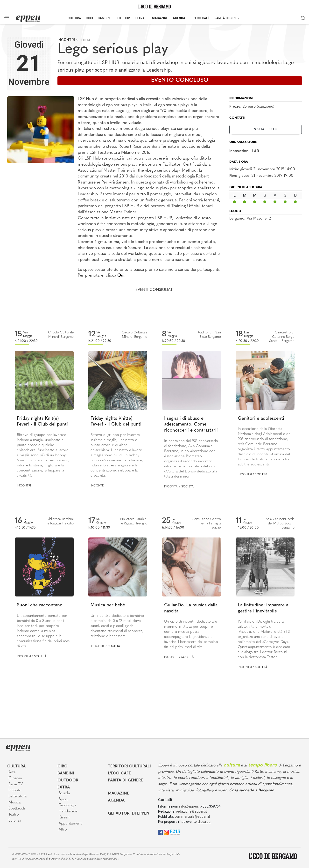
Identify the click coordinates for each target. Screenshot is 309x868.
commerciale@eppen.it (192, 817)
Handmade (68, 811)
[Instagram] (166, 832)
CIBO (89, 18)
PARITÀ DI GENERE (228, 18)
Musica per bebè (108, 605)
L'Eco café (119, 773)
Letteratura (18, 796)
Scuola (64, 793)
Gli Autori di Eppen (129, 814)
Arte (12, 772)
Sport (63, 799)
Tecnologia (68, 805)
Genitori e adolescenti (261, 419)
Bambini (66, 773)
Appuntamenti (71, 824)
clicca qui (204, 822)
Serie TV (16, 784)
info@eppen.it (190, 806)
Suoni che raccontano (40, 605)
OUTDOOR (123, 18)
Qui (121, 276)
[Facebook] (161, 832)
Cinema (15, 778)
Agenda (116, 801)
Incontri (66, 40)
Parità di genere (125, 780)
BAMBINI (104, 18)
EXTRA (140, 18)
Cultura (16, 766)
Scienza (15, 821)
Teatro (14, 815)
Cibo (63, 766)
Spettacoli (17, 809)
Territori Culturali (129, 766)
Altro (63, 830)
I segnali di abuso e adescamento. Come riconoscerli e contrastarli (191, 425)
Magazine (119, 794)
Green (64, 817)
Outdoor (68, 780)
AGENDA (179, 18)
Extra (64, 787)
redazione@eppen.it (191, 811)
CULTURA (74, 18)
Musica (15, 802)
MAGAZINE (160, 18)
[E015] (175, 832)
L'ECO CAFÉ (201, 18)
